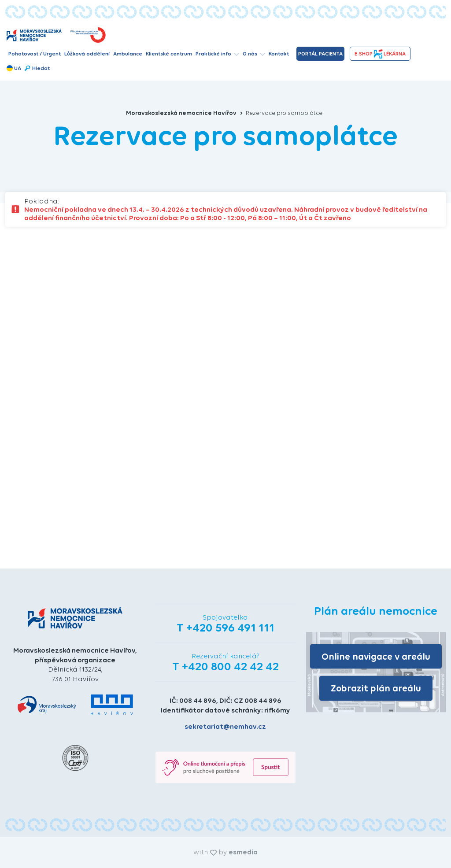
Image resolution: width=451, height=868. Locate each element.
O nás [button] (254, 54)
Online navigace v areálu (376, 656)
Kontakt (279, 54)
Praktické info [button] (217, 54)
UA (14, 68)
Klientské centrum (169, 54)
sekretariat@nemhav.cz (225, 726)
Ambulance (128, 54)
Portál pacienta (320, 54)
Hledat (37, 68)
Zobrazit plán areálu (376, 688)
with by (225, 852)
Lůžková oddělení (87, 54)
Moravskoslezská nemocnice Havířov (185, 113)
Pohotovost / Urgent (35, 54)
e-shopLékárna (380, 54)
